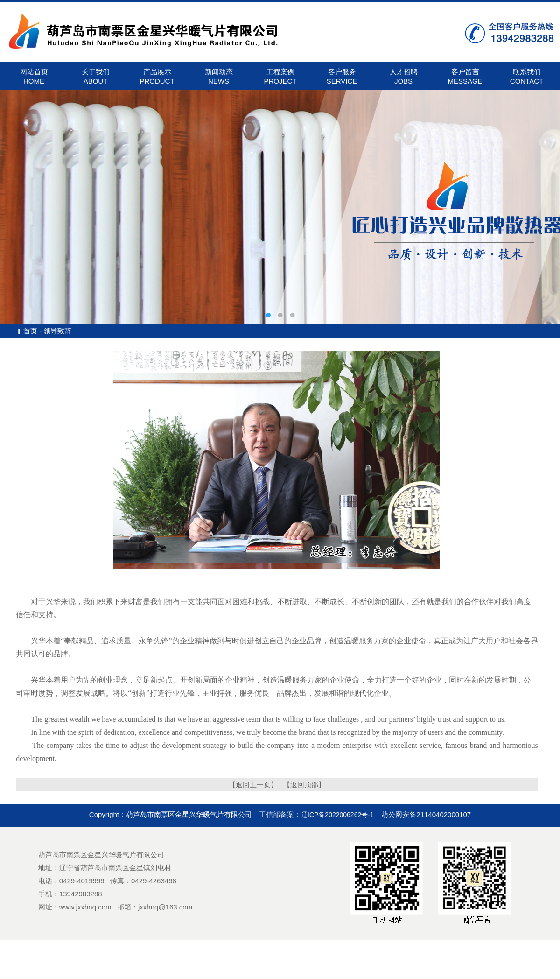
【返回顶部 (301, 785)
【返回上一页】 (253, 785)
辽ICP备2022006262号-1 (337, 815)
